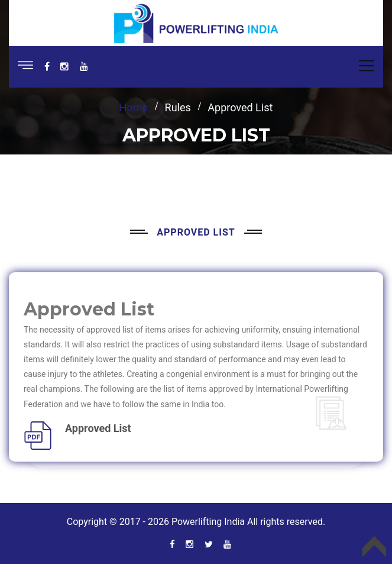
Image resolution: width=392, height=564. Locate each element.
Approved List (98, 428)
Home (134, 107)
